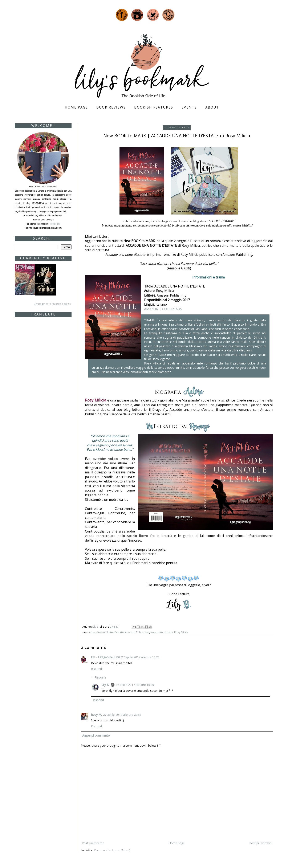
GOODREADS (172, 309)
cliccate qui (55, 224)
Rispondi (97, 669)
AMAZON (151, 309)
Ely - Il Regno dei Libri (105, 657)
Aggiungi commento (96, 735)
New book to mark (162, 632)
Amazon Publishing (137, 632)
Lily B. (105, 685)
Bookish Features (154, 107)
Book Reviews (111, 107)
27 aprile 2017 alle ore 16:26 (140, 657)
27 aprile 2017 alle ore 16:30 (135, 685)
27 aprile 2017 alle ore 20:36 (122, 715)
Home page (76, 107)
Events (189, 107)
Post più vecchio (260, 843)
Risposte (100, 677)
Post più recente (93, 843)
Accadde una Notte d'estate (106, 632)
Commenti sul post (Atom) (112, 850)
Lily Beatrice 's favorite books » (53, 304)
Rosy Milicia (181, 632)
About (212, 107)
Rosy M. (96, 715)
